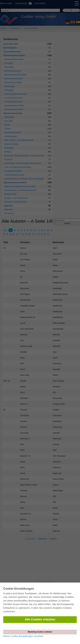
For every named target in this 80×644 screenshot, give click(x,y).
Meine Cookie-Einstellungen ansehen (23, 636)
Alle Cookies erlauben (40, 619)
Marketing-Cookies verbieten (40, 632)
